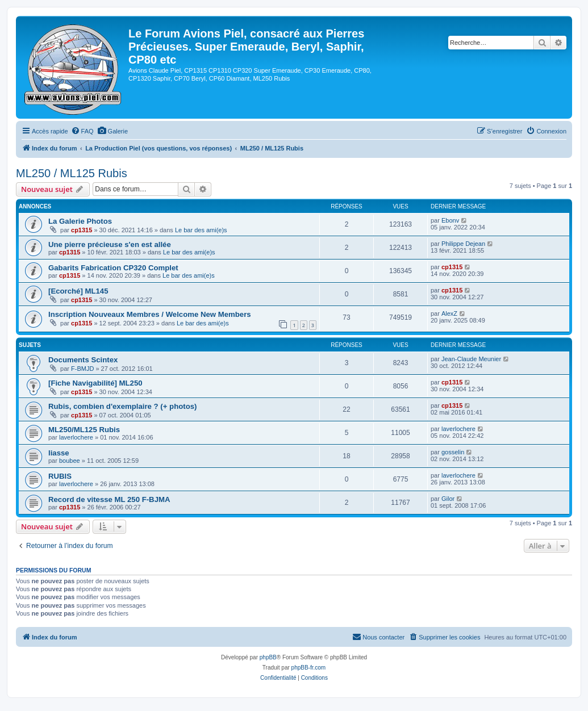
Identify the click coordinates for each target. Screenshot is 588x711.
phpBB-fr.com (309, 668)
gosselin (453, 452)
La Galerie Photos (80, 221)
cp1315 (82, 230)
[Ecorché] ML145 (78, 291)
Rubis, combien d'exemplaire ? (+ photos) (122, 406)
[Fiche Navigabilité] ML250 (95, 383)
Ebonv (450, 220)
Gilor (448, 499)
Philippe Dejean (463, 244)
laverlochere (76, 437)
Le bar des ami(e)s (201, 230)
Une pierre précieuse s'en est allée (110, 244)
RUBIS (60, 476)
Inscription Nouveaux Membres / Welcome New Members (150, 314)
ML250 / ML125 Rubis (72, 173)
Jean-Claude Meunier (471, 359)
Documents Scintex (83, 360)
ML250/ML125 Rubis (84, 430)
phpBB (268, 657)
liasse (59, 453)
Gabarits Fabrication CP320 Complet (113, 268)
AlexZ (449, 313)
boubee (70, 461)
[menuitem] (82, 131)
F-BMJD (82, 369)
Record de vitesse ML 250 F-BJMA (109, 499)
